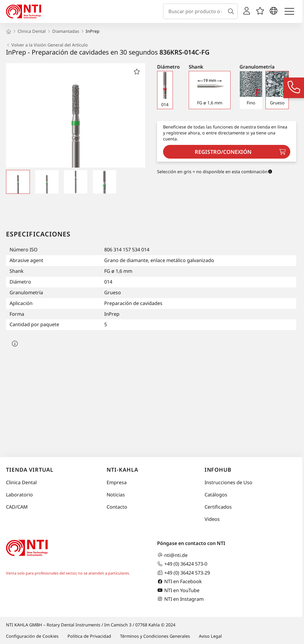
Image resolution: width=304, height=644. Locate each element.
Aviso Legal (210, 636)
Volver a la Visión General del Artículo (47, 45)
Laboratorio (19, 495)
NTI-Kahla (122, 470)
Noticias (116, 495)
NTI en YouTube (178, 590)
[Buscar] (232, 11)
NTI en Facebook (179, 582)
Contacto (117, 507)
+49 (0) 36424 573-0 (182, 564)
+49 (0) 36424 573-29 (184, 573)
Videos (212, 519)
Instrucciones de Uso (228, 482)
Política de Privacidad (89, 636)
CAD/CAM (17, 507)
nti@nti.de (172, 555)
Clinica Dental (21, 482)
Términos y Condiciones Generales (155, 636)
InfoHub (218, 470)
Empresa (117, 482)
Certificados (218, 507)
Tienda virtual (30, 470)
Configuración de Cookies (32, 636)
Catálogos (216, 495)
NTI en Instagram (180, 599)
